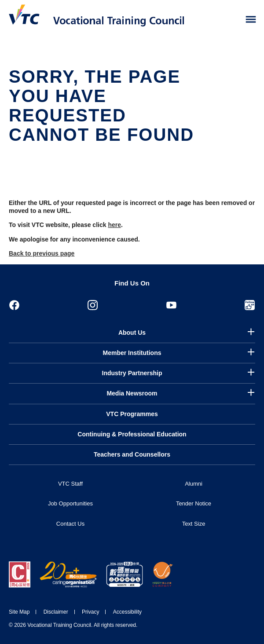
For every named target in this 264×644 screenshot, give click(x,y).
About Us (132, 333)
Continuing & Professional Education (132, 434)
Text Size (194, 524)
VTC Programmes (132, 414)
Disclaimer (56, 612)
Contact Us (70, 524)
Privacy (90, 612)
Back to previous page (42, 253)
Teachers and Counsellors (132, 454)
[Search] (232, 20)
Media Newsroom (132, 393)
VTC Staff (70, 484)
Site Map (19, 612)
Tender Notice (194, 503)
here (114, 225)
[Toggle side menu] (251, 20)
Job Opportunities (70, 503)
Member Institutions (132, 353)
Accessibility (127, 612)
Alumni (194, 484)
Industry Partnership (132, 373)
